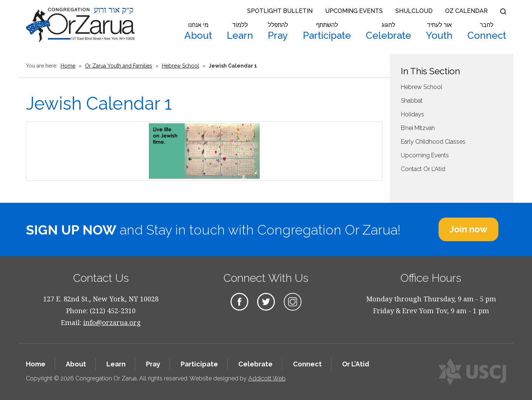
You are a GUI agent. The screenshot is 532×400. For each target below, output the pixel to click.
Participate (327, 31)
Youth (439, 31)
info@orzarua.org (112, 322)
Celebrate (388, 31)
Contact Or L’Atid (423, 169)
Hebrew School (180, 66)
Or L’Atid (356, 364)
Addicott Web (267, 378)
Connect (487, 31)
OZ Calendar (466, 11)
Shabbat (412, 101)
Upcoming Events (354, 11)
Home (68, 66)
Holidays (412, 114)
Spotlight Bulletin (280, 11)
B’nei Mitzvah (418, 128)
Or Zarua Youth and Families (119, 66)
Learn (240, 31)
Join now (468, 229)
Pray (278, 31)
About (198, 31)
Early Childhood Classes (433, 142)
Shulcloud (414, 11)
